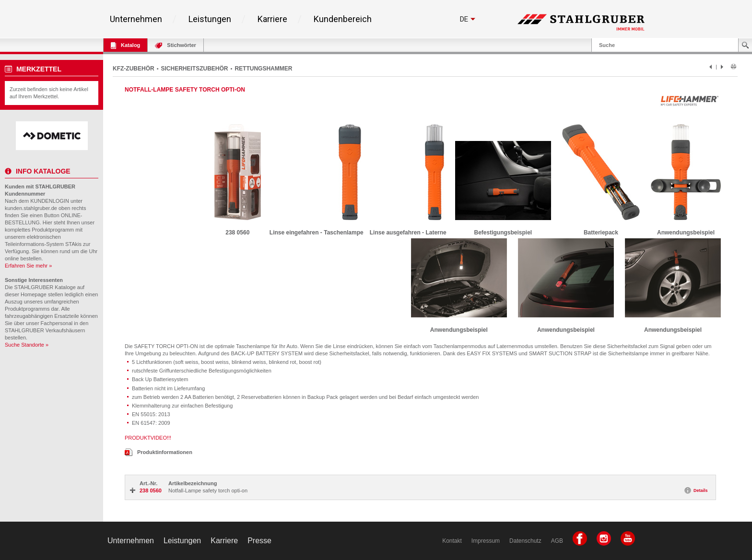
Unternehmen (136, 19)
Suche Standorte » (27, 345)
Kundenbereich (343, 19)
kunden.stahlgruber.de (31, 208)
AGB (557, 541)
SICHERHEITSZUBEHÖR (195, 69)
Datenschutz (525, 541)
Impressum (486, 541)
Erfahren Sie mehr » (28, 266)
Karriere (272, 19)
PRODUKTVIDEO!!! (148, 438)
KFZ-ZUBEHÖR (134, 69)
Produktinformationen (159, 452)
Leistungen (210, 19)
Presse (259, 541)
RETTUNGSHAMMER (263, 69)
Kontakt (452, 541)
